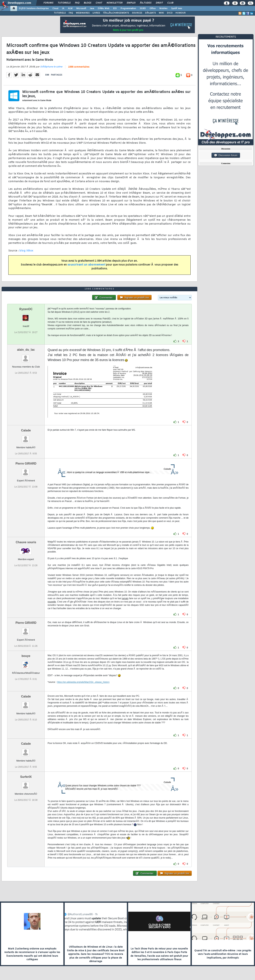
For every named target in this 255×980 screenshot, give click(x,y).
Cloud (55, 9)
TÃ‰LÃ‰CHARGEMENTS (116, 13)
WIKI (161, 13)
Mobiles (163, 9)
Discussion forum (226, 155)
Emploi (131, 3)
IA (63, 9)
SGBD (143, 9)
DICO (170, 13)
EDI (115, 9)
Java (92, 9)
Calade (26, 430)
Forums (48, 3)
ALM (70, 9)
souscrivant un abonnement (87, 265)
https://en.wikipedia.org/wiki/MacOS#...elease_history (83, 682)
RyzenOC (26, 309)
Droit (159, 3)
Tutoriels (64, 3)
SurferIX (26, 777)
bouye (26, 656)
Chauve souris (26, 542)
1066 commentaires (79, 67)
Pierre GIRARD (26, 464)
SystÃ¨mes (177, 9)
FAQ (77, 3)
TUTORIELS (60, 13)
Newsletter (114, 3)
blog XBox (26, 251)
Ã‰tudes (146, 3)
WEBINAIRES (83, 13)
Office (153, 9)
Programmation (128, 9)
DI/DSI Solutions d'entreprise (34, 9)
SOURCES (137, 13)
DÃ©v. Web (104, 9)
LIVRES (96, 13)
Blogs (88, 3)
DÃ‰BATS (150, 13)
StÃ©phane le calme (51, 67)
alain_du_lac (26, 350)
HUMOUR (181, 13)
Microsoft (81, 9)
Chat (99, 3)
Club (170, 3)
